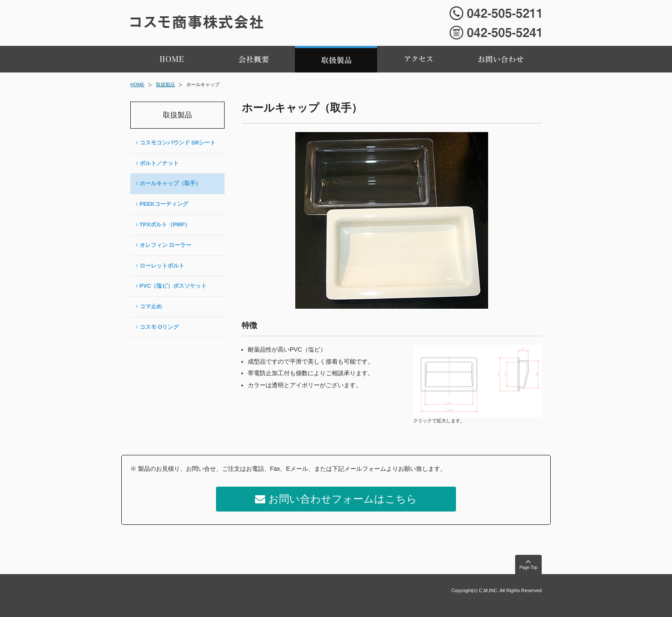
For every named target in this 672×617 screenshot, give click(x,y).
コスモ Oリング (157, 327)
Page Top (528, 563)
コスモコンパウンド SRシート (176, 143)
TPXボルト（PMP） (163, 224)
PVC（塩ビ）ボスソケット (171, 286)
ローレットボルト (160, 266)
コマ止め (149, 306)
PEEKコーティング (162, 204)
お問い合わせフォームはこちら (336, 499)
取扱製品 (165, 84)
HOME (137, 84)
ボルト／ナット (157, 163)
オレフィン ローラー (163, 245)
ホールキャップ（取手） (168, 183)
